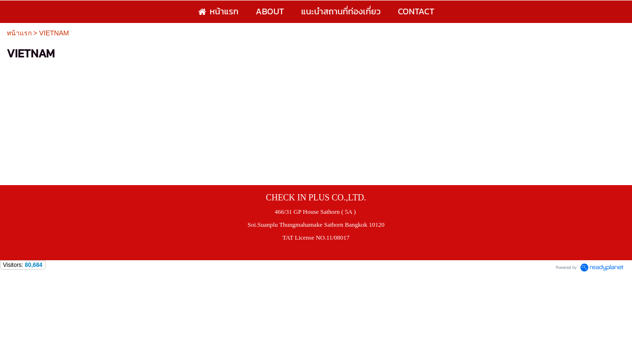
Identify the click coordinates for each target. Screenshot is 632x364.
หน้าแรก (19, 33)
